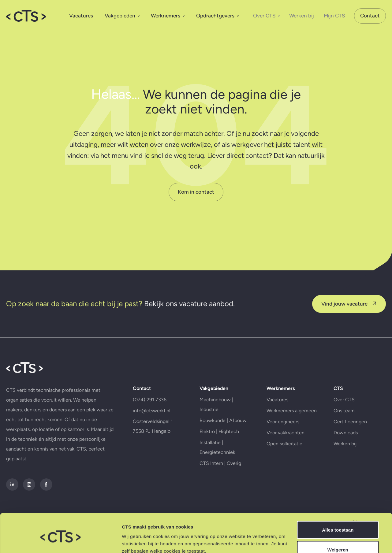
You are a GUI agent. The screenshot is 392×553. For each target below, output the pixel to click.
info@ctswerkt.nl (152, 425)
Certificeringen (347, 436)
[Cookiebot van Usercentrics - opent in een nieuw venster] (40, 541)
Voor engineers (281, 436)
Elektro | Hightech (218, 446)
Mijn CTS (334, 15)
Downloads (343, 447)
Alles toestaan (325, 503)
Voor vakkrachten (284, 447)
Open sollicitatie (283, 458)
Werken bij (302, 15)
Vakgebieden (122, 15)
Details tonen (95, 541)
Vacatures (81, 15)
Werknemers (168, 15)
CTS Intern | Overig (219, 478)
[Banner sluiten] (383, 497)
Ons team (341, 425)
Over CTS (267, 15)
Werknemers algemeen (290, 425)
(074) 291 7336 (150, 414)
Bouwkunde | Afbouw (222, 435)
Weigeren (325, 523)
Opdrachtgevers (218, 15)
